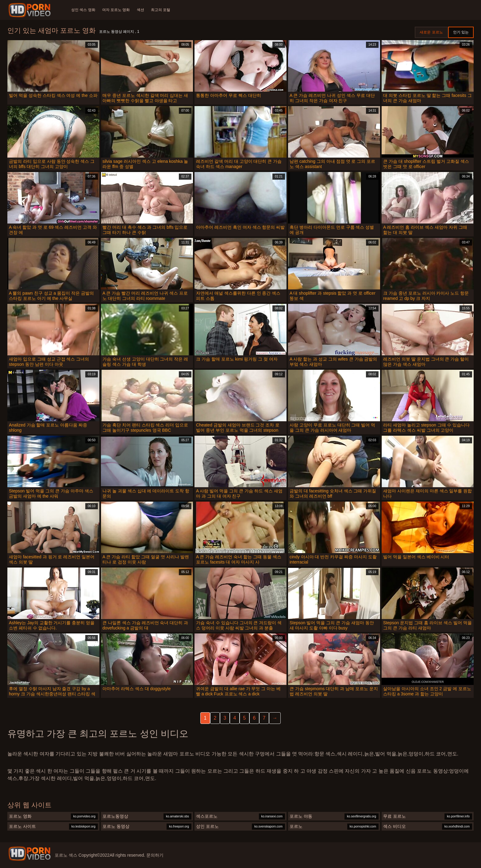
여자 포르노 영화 (117, 10)
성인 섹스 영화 (83, 10)
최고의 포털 (162, 10)
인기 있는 (461, 32)
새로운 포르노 (431, 32)
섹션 (141, 10)
